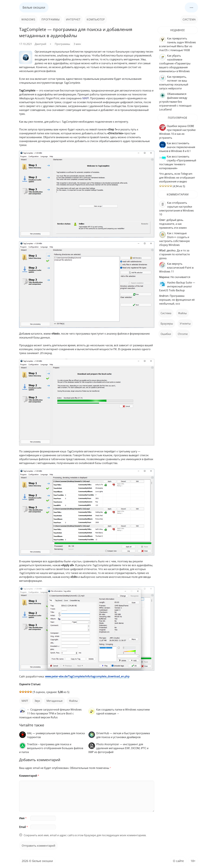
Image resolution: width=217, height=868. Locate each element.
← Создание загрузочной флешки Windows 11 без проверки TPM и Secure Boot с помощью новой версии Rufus (50, 713)
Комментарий (29, 776)
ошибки (166, 334)
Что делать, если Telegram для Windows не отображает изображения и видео (177, 178)
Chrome (183, 334)
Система (189, 19)
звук (37, 701)
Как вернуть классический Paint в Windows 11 (176, 268)
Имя (23, 818)
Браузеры (167, 324)
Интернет (73, 19)
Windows (28, 19)
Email (23, 827)
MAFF (25, 701)
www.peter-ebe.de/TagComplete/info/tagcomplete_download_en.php (87, 676)
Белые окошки (34, 7)
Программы (51, 19)
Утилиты (185, 324)
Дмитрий (40, 44)
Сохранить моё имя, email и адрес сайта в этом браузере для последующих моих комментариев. (85, 835)
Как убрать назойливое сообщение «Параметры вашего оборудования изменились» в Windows (175, 63)
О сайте (178, 861)
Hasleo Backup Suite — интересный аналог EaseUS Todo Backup (177, 286)
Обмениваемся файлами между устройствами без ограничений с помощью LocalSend (175, 102)
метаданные (55, 701)
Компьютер (96, 19)
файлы (73, 701)
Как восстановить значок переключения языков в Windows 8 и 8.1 (177, 147)
